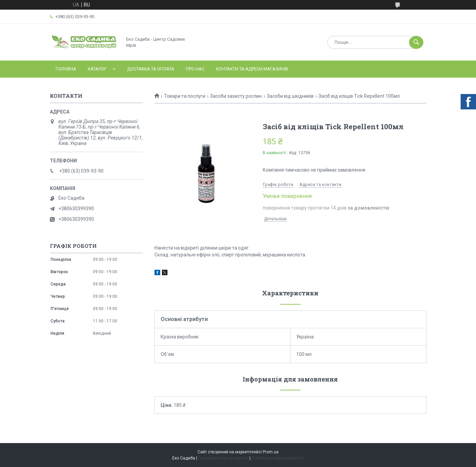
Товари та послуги (185, 96)
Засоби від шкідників (290, 96)
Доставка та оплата (151, 69)
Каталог (97, 69)
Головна (66, 69)
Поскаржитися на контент (223, 458)
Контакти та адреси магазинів (252, 69)
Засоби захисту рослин (236, 96)
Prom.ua (271, 452)
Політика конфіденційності (278, 458)
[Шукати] (416, 42)
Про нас (195, 69)
